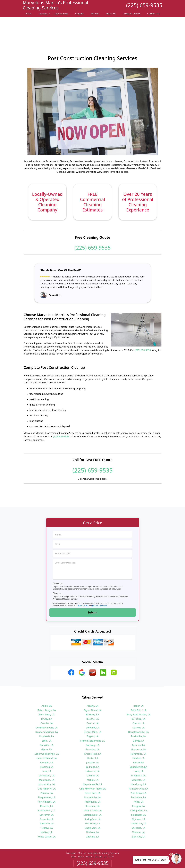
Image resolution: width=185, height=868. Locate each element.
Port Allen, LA (138, 771)
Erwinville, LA (138, 710)
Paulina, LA (47, 767)
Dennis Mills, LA (92, 706)
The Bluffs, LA (93, 797)
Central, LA (92, 697)
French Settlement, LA (93, 714)
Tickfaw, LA (47, 802)
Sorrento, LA (47, 793)
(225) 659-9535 (144, 5)
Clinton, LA (138, 697)
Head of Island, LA (47, 732)
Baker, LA (138, 679)
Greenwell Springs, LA (47, 727)
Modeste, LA (138, 754)
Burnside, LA (138, 693)
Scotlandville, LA (92, 788)
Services (45, 14)
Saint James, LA (138, 784)
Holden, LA (138, 732)
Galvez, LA (138, 714)
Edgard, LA (93, 710)
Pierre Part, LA (92, 767)
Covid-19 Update (132, 14)
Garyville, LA (47, 719)
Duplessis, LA (47, 710)
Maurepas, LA (47, 754)
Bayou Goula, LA (92, 684)
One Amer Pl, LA (47, 762)
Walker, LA (47, 806)
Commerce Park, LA (47, 701)
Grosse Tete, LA (92, 727)
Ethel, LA (47, 714)
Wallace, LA (92, 806)
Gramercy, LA (138, 723)
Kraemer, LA (47, 741)
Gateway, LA (92, 719)
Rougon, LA (138, 780)
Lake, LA (47, 745)
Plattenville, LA (92, 771)
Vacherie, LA (138, 802)
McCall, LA (92, 754)
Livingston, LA (47, 749)
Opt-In (58, 567)
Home (28, 14)
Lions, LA (138, 745)
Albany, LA (92, 679)
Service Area (61, 14)
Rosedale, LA (92, 780)
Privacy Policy (83, 579)
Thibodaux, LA (138, 797)
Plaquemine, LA (47, 771)
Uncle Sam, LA (92, 802)
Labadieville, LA (138, 741)
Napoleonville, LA (92, 758)
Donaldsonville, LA (138, 706)
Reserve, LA (47, 780)
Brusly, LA (47, 693)
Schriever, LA (47, 788)
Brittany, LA (92, 688)
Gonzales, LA (92, 723)
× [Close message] (167, 857)
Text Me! (59, 557)
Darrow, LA (138, 701)
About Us (111, 14)
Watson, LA (138, 806)
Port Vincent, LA (47, 775)
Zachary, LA (93, 810)
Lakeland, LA (92, 745)
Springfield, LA (92, 793)
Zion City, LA (138, 810)
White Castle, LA (47, 810)
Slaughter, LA (138, 788)
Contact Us (154, 14)
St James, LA (138, 793)
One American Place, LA (92, 762)
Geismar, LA (138, 719)
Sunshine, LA (47, 797)
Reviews (79, 14)
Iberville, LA (47, 736)
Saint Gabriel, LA (92, 784)
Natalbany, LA (138, 758)
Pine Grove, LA (138, 767)
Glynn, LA (47, 723)
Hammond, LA (138, 727)
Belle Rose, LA (47, 688)
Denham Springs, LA (47, 706)
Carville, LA (47, 697)
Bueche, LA (92, 693)
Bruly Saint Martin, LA (138, 688)
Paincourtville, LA (138, 762)
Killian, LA (138, 736)
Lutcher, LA (93, 749)
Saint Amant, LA (47, 784)
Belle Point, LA (138, 684)
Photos (95, 14)
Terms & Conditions (100, 579)
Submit (93, 586)
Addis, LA (47, 679)
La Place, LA (93, 741)
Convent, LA (92, 701)
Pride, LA (138, 775)
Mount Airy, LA (47, 758)
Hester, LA (92, 732)
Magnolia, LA (138, 749)
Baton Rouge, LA (47, 684)
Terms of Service (114, 862)
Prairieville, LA (93, 775)
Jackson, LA (93, 736)
